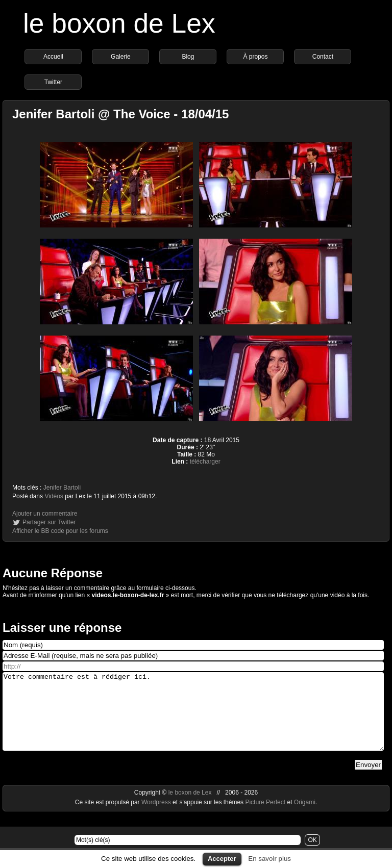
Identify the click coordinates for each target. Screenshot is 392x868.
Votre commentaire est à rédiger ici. (193, 719)
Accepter (222, 859)
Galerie (121, 57)
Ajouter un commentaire (45, 514)
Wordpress (157, 818)
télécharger (205, 462)
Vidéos (54, 496)
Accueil (53, 57)
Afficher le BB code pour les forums (60, 531)
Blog (188, 57)
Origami (305, 818)
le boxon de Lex (119, 23)
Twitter (53, 82)
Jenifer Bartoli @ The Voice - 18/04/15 (120, 114)
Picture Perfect (265, 818)
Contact (323, 57)
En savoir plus (269, 859)
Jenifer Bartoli (62, 488)
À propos (255, 57)
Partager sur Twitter (49, 522)
